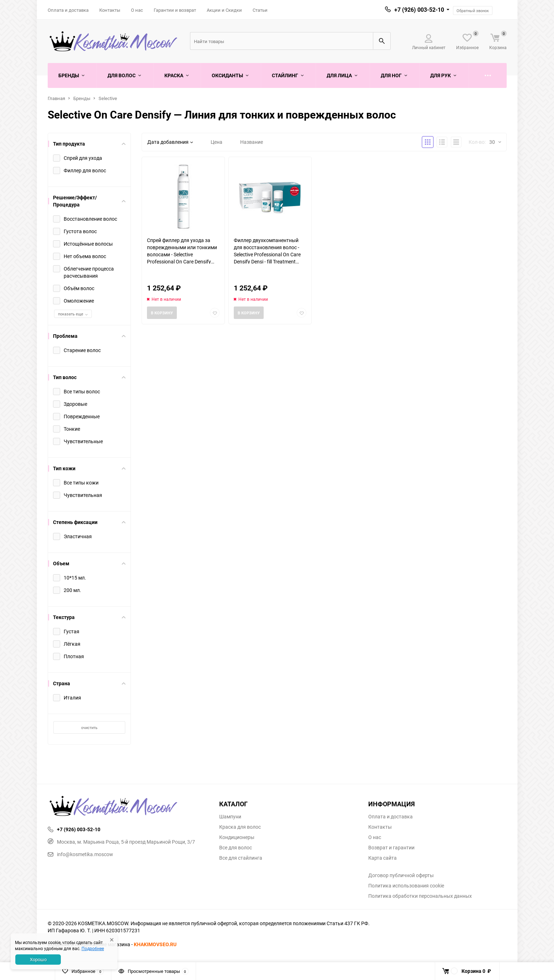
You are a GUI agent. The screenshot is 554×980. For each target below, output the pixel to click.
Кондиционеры (237, 837)
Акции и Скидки (224, 10)
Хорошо (38, 959)
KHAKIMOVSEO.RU (155, 944)
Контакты (110, 10)
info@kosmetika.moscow (80, 854)
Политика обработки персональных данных (420, 896)
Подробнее (93, 948)
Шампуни (230, 817)
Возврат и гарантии (391, 848)
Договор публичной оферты (401, 875)
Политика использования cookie (406, 886)
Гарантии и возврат (175, 10)
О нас (137, 10)
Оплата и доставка (68, 10)
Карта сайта (382, 858)
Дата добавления (170, 142)
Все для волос (236, 848)
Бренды (82, 98)
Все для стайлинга (241, 858)
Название (252, 142)
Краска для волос (240, 827)
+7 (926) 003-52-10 (419, 10)
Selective (108, 98)
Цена (217, 142)
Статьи (260, 10)
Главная (56, 98)
